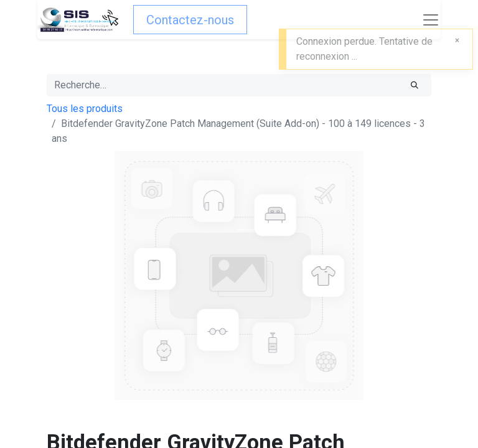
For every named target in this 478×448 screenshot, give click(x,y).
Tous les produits (85, 109)
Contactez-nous (190, 20)
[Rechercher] (415, 85)
